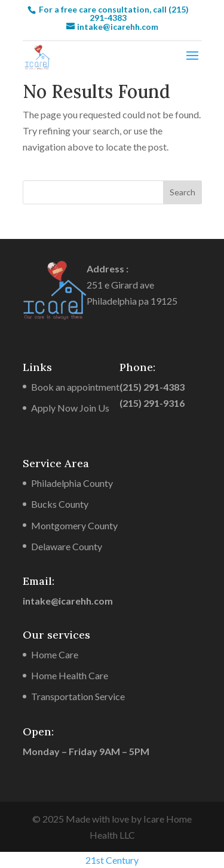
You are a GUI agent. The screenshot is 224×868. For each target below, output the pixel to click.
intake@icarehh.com (68, 601)
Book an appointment (75, 387)
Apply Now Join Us (70, 408)
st (101, 860)
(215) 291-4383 (152, 387)
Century (122, 860)
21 (91, 860)
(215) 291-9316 (152, 403)
